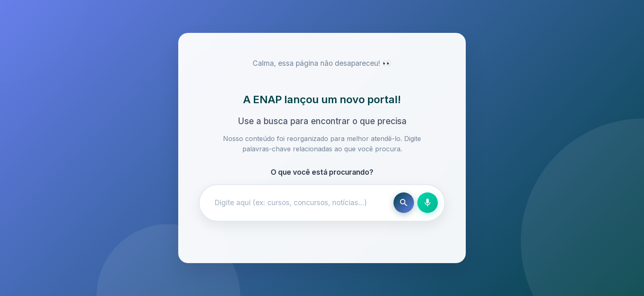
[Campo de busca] (298, 203)
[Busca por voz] (428, 203)
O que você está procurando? (322, 172)
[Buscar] (404, 203)
